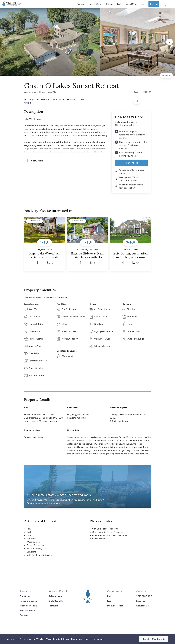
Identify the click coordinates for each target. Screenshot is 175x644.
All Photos (166, 76)
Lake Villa (52, 92)
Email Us (141, 601)
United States (30, 92)
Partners (54, 606)
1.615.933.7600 (144, 596)
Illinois (42, 92)
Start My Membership (154, 639)
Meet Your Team (29, 606)
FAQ (109, 601)
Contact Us (143, 606)
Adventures (55, 596)
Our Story (25, 596)
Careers (24, 615)
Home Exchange (28, 601)
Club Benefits (56, 601)
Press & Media (27, 610)
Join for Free (131, 163)
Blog (109, 596)
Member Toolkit (116, 606)
